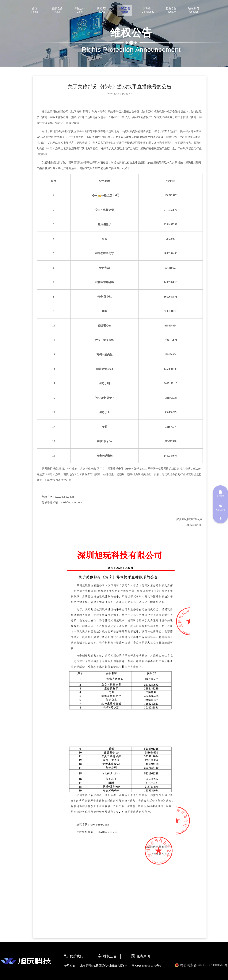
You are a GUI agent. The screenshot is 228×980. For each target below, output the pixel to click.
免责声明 (143, 956)
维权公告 (110, 956)
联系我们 (76, 956)
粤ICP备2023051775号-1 (147, 966)
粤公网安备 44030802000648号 (201, 965)
